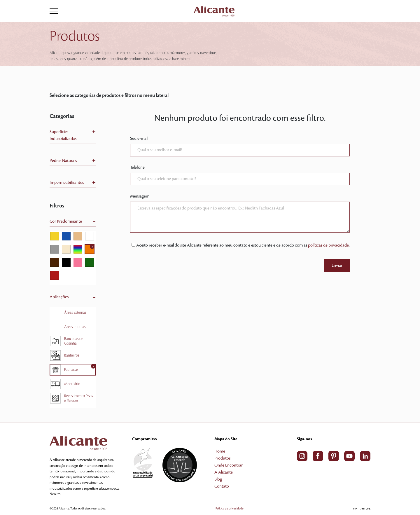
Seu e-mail (139, 139)
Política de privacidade (230, 508)
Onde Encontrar (229, 465)
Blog (218, 479)
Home (220, 451)
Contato (222, 486)
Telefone (137, 167)
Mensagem (140, 196)
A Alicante (224, 472)
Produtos (222, 458)
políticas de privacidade (328, 245)
